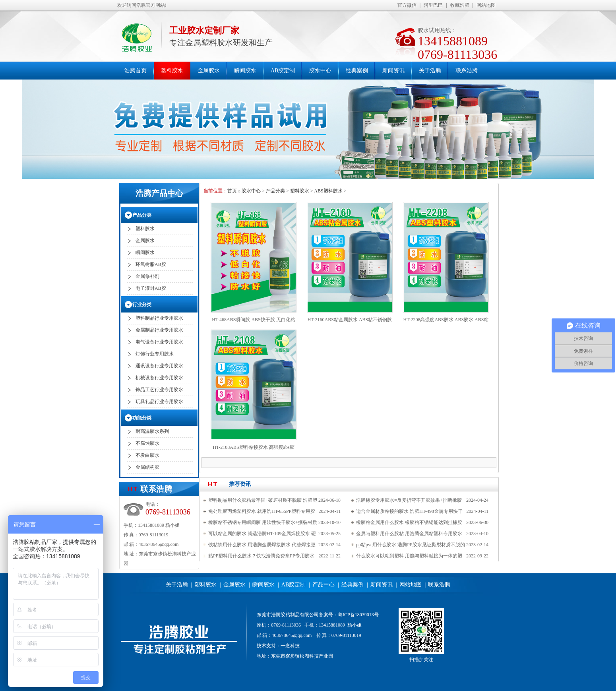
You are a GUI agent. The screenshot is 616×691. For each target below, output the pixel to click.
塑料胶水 (172, 71)
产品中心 (323, 585)
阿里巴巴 (433, 5)
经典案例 (357, 71)
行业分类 (142, 305)
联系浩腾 (467, 71)
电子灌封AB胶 (151, 288)
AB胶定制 (283, 71)
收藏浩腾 (460, 5)
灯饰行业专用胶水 (155, 354)
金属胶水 (209, 71)
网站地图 (486, 5)
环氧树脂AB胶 (151, 264)
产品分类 (275, 191)
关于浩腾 (430, 71)
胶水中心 (320, 71)
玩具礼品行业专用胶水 (159, 402)
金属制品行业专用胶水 (159, 330)
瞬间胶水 (245, 71)
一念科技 (290, 646)
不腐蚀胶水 (147, 443)
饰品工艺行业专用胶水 (159, 390)
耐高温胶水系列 (152, 431)
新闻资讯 (393, 71)
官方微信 (407, 5)
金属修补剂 (147, 276)
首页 (232, 191)
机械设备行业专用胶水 (159, 378)
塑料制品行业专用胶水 (159, 318)
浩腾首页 (136, 71)
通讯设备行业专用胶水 (159, 366)
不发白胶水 (147, 455)
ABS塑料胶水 (328, 191)
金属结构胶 (147, 467)
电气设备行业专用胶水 (159, 342)
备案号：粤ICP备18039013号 (349, 615)
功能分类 (142, 418)
